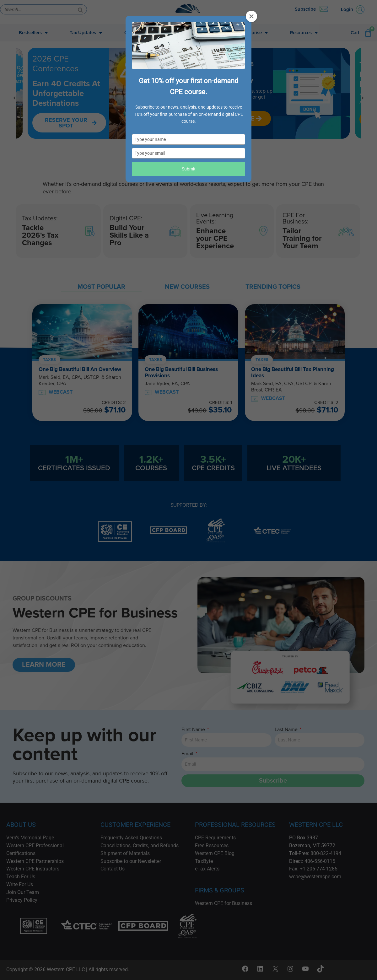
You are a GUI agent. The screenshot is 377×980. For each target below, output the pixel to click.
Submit (189, 169)
